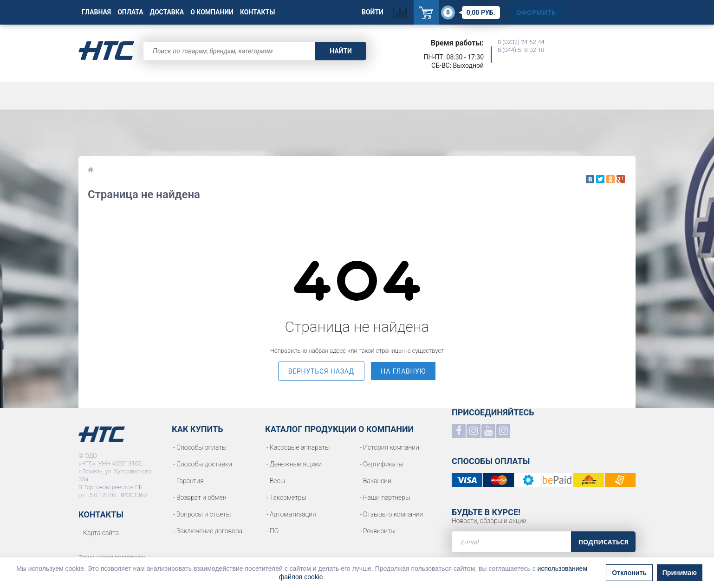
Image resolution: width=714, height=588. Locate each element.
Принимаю (680, 573)
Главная (96, 12)
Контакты (257, 12)
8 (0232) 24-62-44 (521, 42)
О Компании (212, 12)
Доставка (167, 12)
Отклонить (629, 573)
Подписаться (604, 542)
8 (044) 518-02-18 (521, 50)
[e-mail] (511, 542)
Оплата (130, 12)
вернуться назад (321, 371)
